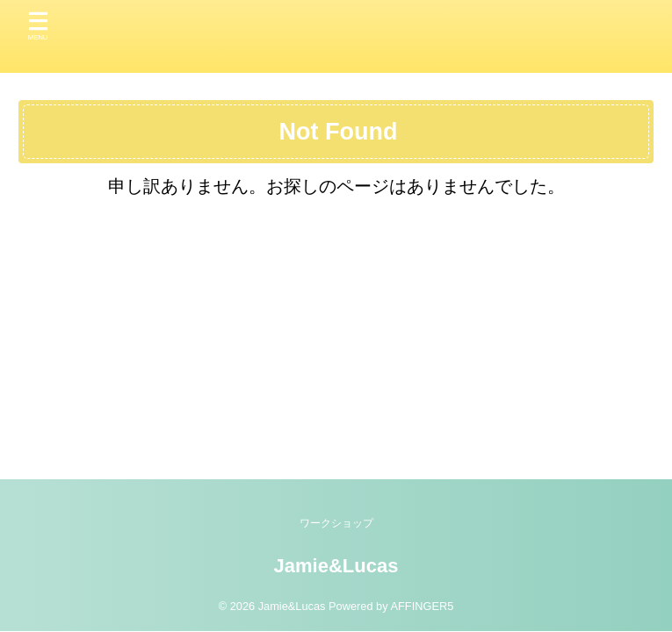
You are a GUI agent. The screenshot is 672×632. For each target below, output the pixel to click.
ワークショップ (336, 523)
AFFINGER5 (422, 606)
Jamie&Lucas (336, 566)
